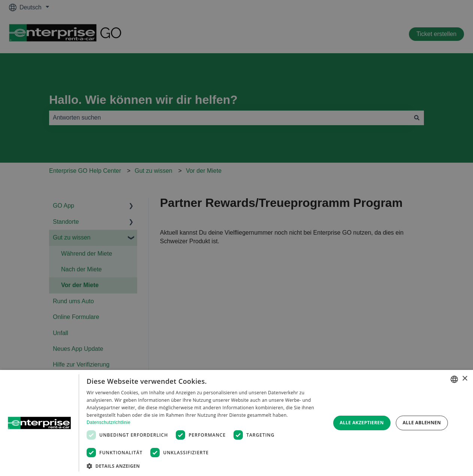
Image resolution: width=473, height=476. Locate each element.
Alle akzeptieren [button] (362, 423)
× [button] (465, 379)
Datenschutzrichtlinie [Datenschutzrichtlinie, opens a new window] (109, 422)
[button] (205, 466)
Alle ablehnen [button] (422, 423)
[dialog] (236, 423)
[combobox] (454, 379)
